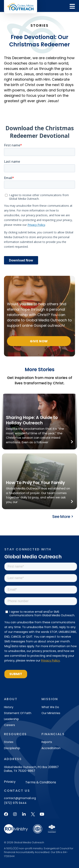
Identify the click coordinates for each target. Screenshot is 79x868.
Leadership (11, 719)
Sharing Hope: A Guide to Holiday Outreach (32, 420)
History (9, 707)
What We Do (50, 707)
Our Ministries (51, 713)
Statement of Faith (18, 713)
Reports (47, 742)
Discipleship (12, 748)
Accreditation (51, 748)
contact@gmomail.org (20, 798)
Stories (9, 742)
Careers (9, 725)
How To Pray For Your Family (36, 483)
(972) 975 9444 (15, 803)
